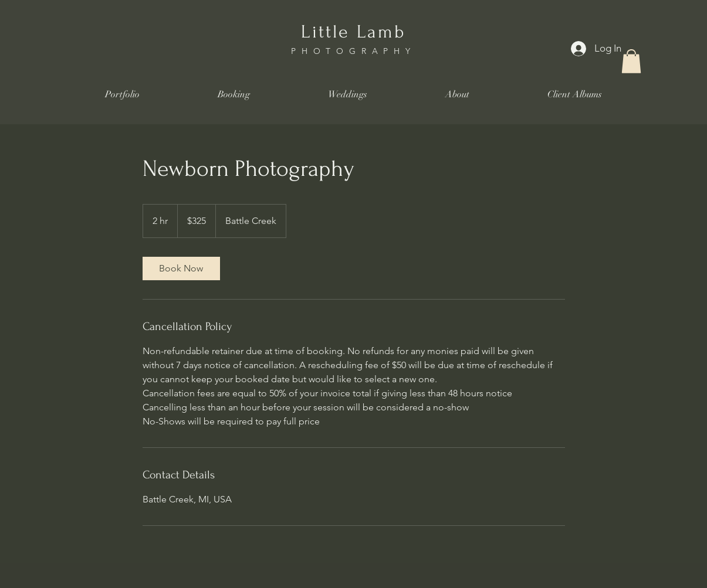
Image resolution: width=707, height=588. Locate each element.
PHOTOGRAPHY (353, 51)
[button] (631, 61)
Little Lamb (353, 32)
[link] (181, 268)
